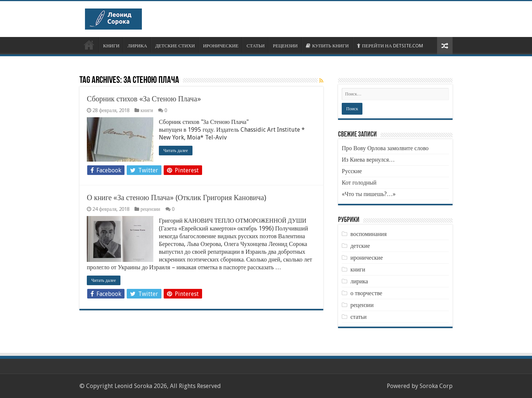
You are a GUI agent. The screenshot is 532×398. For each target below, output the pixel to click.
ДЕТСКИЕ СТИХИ (175, 46)
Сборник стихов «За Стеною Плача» (144, 99)
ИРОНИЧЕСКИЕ (221, 46)
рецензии (150, 209)
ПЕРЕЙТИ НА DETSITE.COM (390, 46)
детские (360, 246)
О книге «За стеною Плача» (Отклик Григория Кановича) (177, 198)
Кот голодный (359, 183)
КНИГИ (111, 46)
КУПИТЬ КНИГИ (327, 46)
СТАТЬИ (255, 46)
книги (147, 110)
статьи (358, 317)
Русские (352, 171)
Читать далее (176, 151)
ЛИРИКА (137, 46)
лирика (359, 281)
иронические (366, 258)
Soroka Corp (436, 386)
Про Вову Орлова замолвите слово (385, 148)
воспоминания (368, 234)
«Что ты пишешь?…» (369, 194)
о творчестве (366, 293)
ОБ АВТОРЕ (89, 45)
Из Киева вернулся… (368, 160)
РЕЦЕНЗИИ (285, 46)
